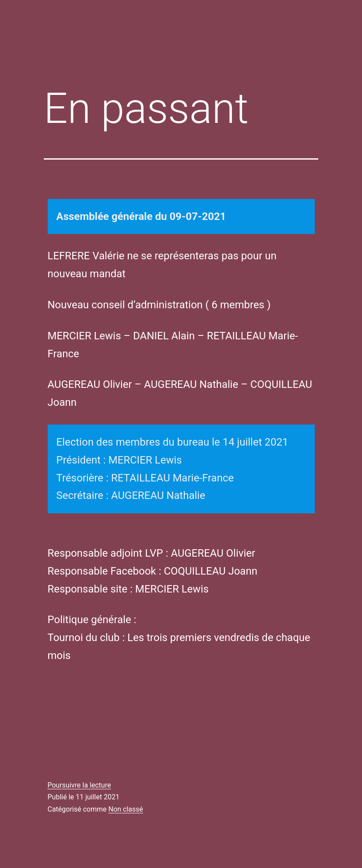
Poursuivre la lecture (79, 785)
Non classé (125, 809)
